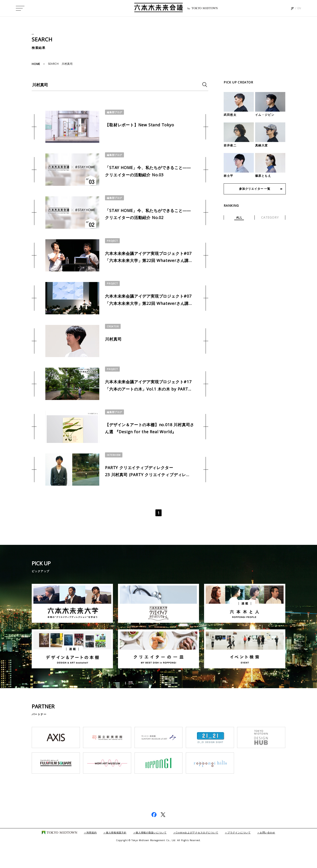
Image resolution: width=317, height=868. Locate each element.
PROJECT (113, 248)
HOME (36, 64)
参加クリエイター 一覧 (255, 189)
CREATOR (113, 339)
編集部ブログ (115, 112)
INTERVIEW (114, 476)
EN (299, 9)
